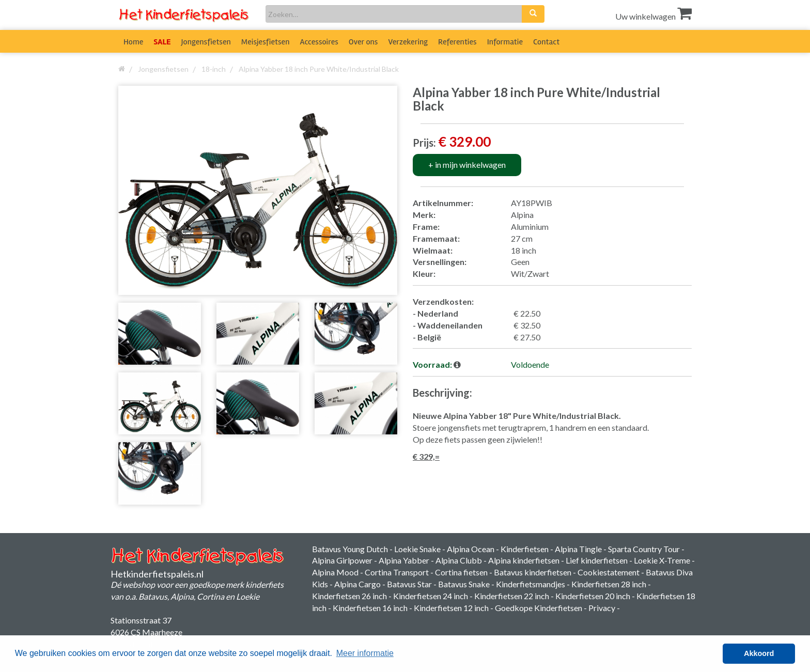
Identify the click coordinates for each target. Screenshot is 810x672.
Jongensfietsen (206, 42)
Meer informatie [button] (365, 653)
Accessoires (319, 42)
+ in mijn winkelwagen (467, 165)
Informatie (505, 42)
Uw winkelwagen (653, 16)
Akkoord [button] (759, 653)
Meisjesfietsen (266, 42)
